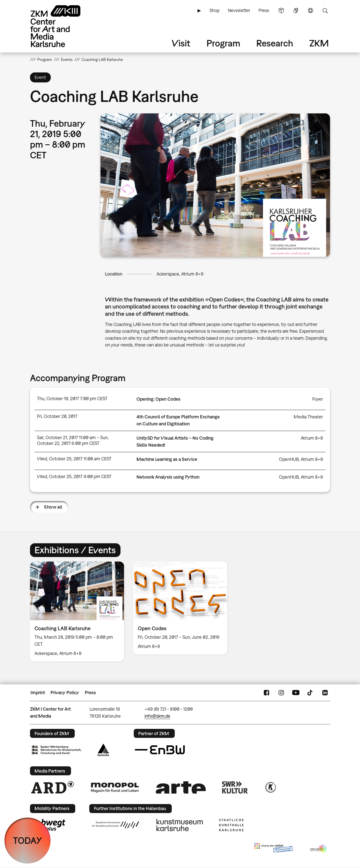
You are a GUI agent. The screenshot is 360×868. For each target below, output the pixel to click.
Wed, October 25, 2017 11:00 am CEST (74, 459)
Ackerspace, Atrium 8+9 (180, 274)
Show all (53, 507)
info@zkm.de (157, 716)
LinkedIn (325, 693)
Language (310, 10)
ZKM (319, 43)
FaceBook (266, 693)
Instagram (281, 693)
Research (275, 43)
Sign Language (296, 10)
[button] (215, 185)
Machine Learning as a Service (167, 459)
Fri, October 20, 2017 (57, 416)
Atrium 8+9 (312, 438)
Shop (214, 10)
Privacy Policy (65, 693)
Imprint (38, 693)
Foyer (318, 399)
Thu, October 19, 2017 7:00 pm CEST (72, 399)
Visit (181, 43)
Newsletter (239, 10)
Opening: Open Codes (158, 399)
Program (223, 43)
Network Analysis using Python (168, 477)
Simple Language (281, 10)
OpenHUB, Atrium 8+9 (301, 459)
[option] (77, 611)
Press (264, 10)
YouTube (296, 693)
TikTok (310, 693)
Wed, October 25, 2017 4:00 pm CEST (74, 476)
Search (325, 10)
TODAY (28, 840)
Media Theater (308, 417)
